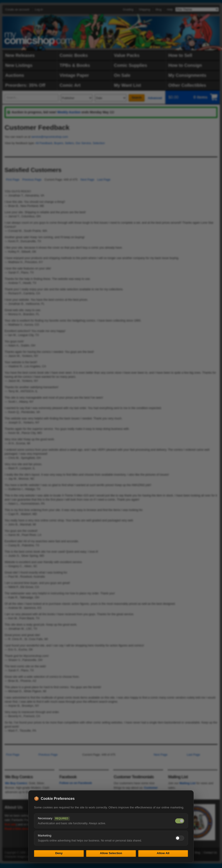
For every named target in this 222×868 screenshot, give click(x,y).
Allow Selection (111, 853)
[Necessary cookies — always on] (180, 821)
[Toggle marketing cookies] (180, 838)
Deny (59, 853)
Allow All (163, 853)
